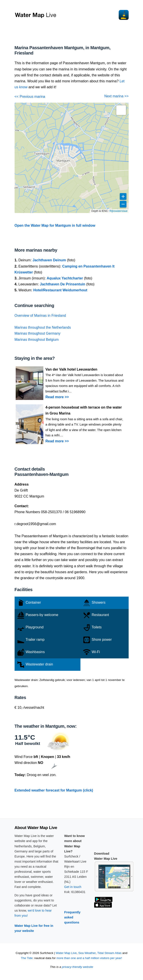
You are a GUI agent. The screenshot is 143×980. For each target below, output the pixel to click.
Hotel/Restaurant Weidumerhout (60, 290)
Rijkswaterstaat (118, 211)
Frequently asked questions (72, 917)
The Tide (27, 958)
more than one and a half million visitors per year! (89, 958)
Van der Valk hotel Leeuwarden (71, 369)
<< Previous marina (30, 97)
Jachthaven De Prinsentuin (62, 284)
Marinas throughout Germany (38, 333)
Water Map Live (66, 953)
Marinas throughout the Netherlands (43, 327)
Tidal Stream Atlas (109, 953)
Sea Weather (87, 953)
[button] (121, 110)
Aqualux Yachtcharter (65, 278)
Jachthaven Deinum (49, 260)
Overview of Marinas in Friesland (40, 316)
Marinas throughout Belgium (37, 340)
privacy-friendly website (77, 967)
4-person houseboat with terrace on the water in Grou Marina (84, 410)
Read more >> (57, 397)
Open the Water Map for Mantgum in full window (55, 225)
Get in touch (73, 887)
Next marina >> (116, 96)
